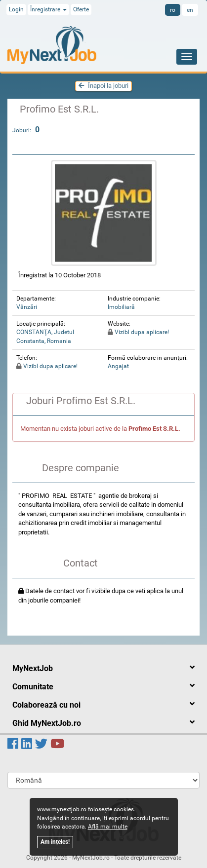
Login (16, 9)
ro (173, 10)
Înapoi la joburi (103, 86)
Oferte (81, 9)
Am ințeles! (55, 842)
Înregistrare (48, 9)
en (190, 10)
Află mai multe (108, 827)
